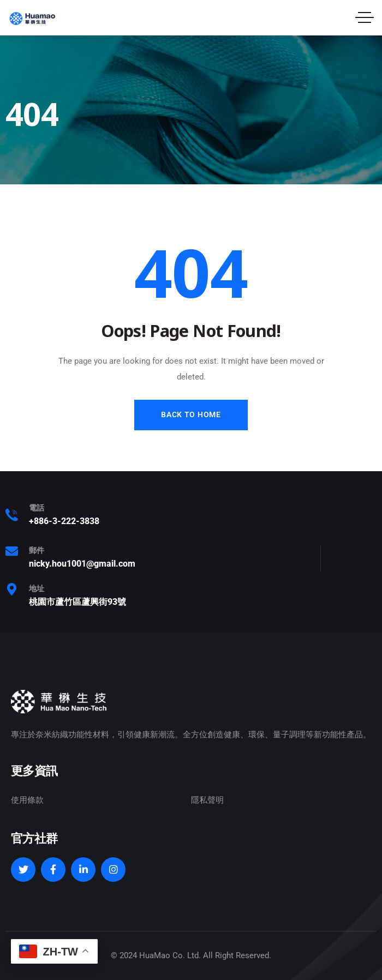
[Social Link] (23, 870)
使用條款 (27, 800)
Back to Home (191, 414)
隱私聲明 (207, 800)
